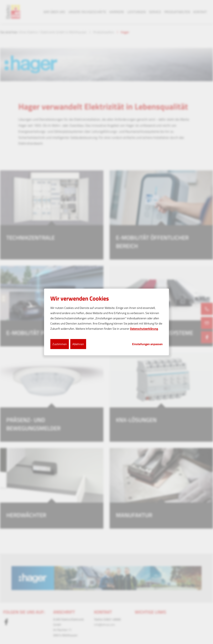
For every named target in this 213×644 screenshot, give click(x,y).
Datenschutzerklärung (144, 329)
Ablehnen (78, 344)
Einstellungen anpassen (147, 344)
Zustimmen (60, 344)
